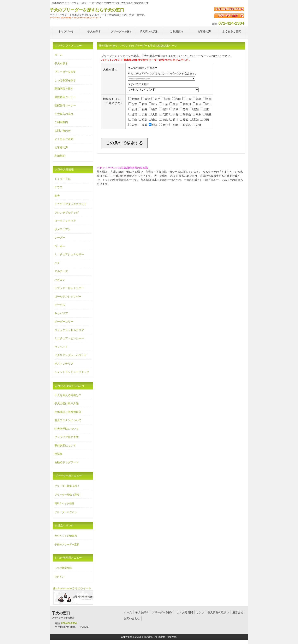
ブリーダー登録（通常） (68, 495)
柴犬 (57, 196)
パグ (57, 263)
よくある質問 (185, 612)
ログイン (59, 577)
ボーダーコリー (64, 322)
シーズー (60, 238)
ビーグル (60, 305)
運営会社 (238, 612)
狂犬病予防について (67, 429)
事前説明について (65, 446)
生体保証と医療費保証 (68, 412)
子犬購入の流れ (64, 114)
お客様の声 (61, 147)
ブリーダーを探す (65, 72)
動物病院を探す (64, 89)
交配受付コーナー (65, 105)
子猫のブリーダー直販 (67, 545)
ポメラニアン (62, 229)
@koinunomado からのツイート (72, 588)
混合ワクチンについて (68, 420)
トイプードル (62, 179)
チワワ (58, 187)
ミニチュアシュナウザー (69, 254)
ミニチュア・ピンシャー (69, 338)
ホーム (58, 55)
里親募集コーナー (65, 97)
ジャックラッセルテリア (69, 330)
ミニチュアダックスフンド (71, 204)
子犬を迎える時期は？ (68, 395)
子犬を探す (61, 64)
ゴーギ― (60, 246)
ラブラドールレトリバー (69, 288)
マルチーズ (61, 271)
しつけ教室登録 (63, 568)
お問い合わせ (62, 131)
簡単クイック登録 (64, 503)
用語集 (58, 454)
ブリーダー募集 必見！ (67, 486)
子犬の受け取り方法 (67, 403)
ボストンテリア (64, 364)
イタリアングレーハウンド (71, 355)
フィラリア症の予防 (67, 437)
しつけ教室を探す (65, 80)
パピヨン (60, 280)
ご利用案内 (61, 122)
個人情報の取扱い (218, 612)
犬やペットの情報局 (66, 536)
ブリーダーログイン (66, 512)
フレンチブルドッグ (67, 213)
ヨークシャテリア (65, 221)
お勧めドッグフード (67, 462)
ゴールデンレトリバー (68, 297)
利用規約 (60, 156)
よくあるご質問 (64, 139)
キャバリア (61, 313)
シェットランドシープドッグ (72, 372)
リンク (200, 612)
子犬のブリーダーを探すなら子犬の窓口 (87, 10)
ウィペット (61, 347)
